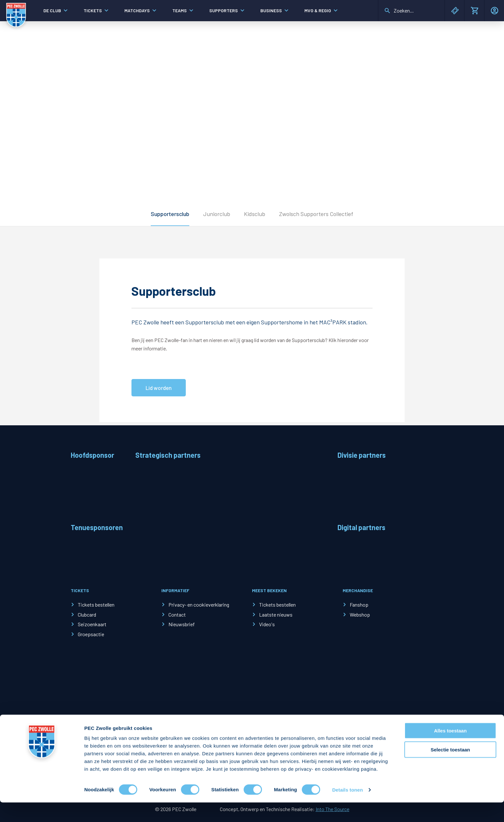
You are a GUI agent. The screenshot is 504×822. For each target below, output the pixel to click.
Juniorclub (217, 214)
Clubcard (87, 614)
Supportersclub (170, 214)
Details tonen (347, 809)
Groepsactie (91, 634)
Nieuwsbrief (182, 624)
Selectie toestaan (450, 769)
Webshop (360, 614)
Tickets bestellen (96, 605)
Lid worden (159, 388)
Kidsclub (255, 214)
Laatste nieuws (276, 614)
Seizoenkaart (92, 624)
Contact (177, 614)
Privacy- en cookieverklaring (199, 605)
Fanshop (359, 605)
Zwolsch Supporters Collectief (316, 214)
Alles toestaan (450, 750)
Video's (267, 624)
